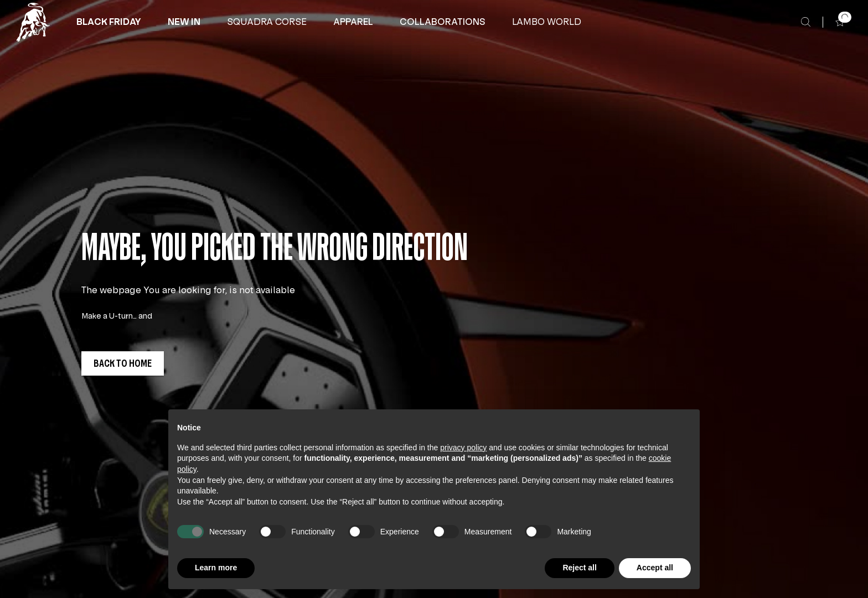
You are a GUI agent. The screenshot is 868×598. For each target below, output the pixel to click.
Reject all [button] (579, 568)
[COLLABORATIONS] (443, 22)
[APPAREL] (353, 22)
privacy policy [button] (463, 448)
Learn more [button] (216, 568)
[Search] (806, 22)
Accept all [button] (655, 568)
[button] (109, 22)
